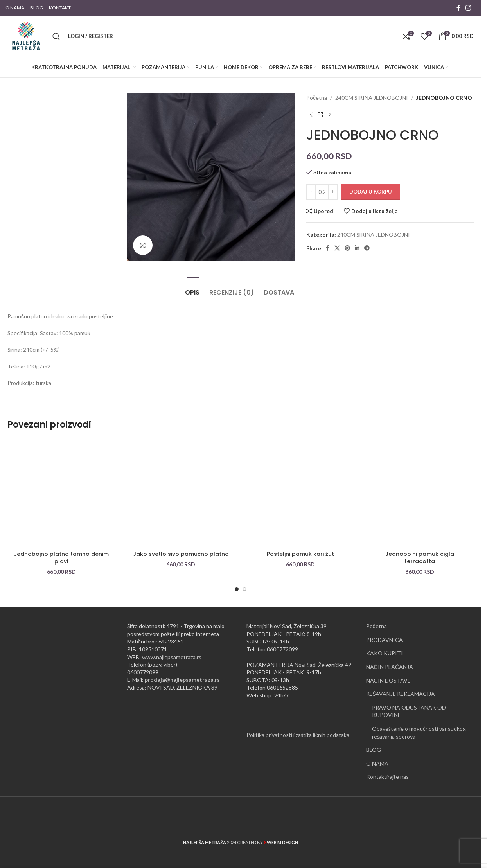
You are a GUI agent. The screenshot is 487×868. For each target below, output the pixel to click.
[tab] (193, 288)
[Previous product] (311, 115)
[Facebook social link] (458, 8)
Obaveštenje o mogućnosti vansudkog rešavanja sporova (419, 732)
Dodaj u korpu (371, 192)
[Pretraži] (56, 36)
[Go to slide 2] (244, 589)
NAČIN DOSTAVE (388, 680)
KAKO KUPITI (385, 653)
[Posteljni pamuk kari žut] (300, 493)
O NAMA (377, 763)
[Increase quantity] (333, 192)
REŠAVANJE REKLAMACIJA (401, 694)
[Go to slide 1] (237, 589)
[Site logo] (26, 35)
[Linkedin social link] (357, 248)
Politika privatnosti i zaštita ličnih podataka (298, 735)
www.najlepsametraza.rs (172, 657)
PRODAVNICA (385, 640)
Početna (317, 98)
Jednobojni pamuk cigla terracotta (420, 558)
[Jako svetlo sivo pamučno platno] (181, 493)
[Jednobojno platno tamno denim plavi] (61, 493)
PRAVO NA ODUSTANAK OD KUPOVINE (409, 711)
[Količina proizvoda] (322, 192)
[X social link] (337, 248)
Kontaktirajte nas (387, 777)
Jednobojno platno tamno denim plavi (61, 558)
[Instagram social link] (468, 8)
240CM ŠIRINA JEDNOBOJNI (372, 98)
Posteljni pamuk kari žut (300, 554)
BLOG (374, 750)
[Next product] (330, 115)
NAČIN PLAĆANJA (390, 667)
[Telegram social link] (367, 248)
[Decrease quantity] (311, 192)
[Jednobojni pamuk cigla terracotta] (420, 493)
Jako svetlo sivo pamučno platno (181, 554)
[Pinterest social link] (347, 248)
